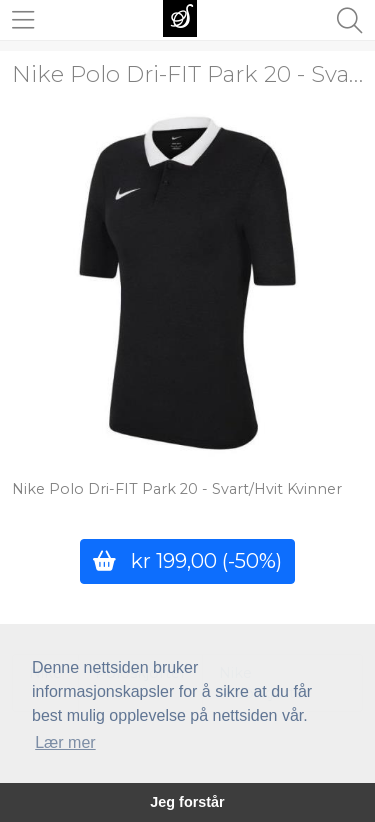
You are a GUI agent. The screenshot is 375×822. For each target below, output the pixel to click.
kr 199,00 (187, 560)
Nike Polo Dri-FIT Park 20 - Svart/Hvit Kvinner (177, 489)
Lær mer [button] (65, 742)
